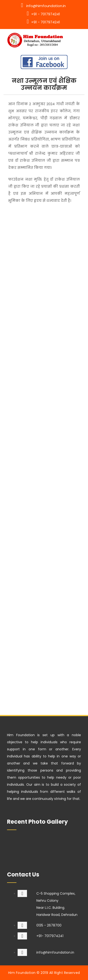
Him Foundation (22, 973)
